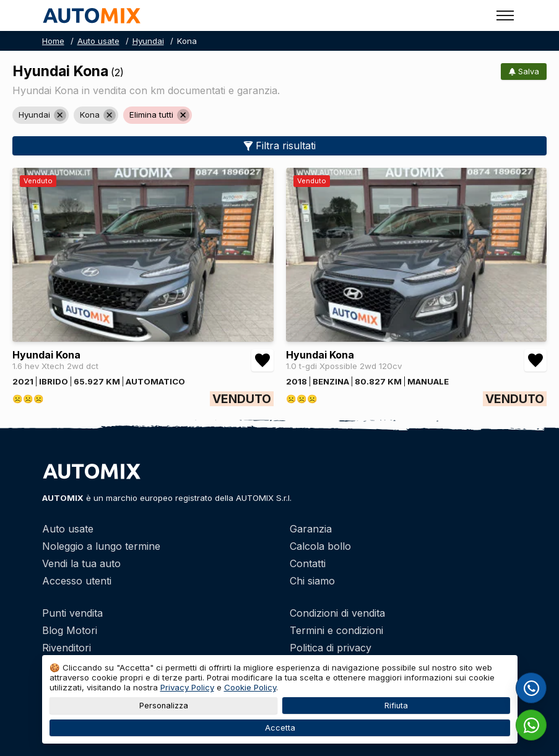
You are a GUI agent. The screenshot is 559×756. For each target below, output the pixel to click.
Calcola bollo (320, 546)
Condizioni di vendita (337, 613)
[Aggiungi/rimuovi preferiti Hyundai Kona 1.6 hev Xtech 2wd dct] (262, 360)
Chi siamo (312, 581)
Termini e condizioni (336, 630)
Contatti (308, 563)
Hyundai (148, 41)
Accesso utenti (77, 581)
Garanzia (311, 529)
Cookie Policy (250, 687)
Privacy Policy (187, 687)
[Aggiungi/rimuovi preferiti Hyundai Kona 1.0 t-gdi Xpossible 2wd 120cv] (535, 360)
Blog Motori (70, 630)
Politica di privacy (331, 648)
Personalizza (163, 706)
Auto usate (98, 41)
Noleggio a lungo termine (101, 546)
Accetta (279, 728)
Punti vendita (72, 613)
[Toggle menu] (505, 15)
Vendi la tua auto (81, 563)
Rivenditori (67, 648)
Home (53, 41)
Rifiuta (396, 706)
